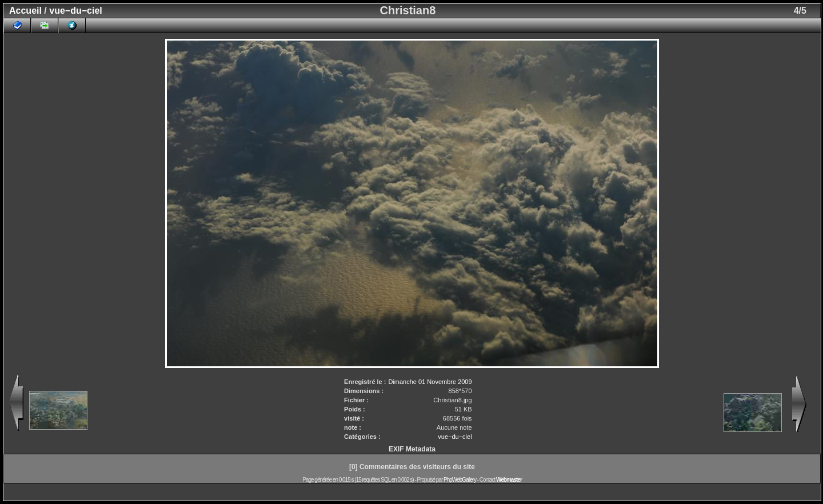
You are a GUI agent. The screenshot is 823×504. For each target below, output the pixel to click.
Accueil (25, 11)
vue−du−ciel (76, 11)
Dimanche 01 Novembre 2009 (430, 382)
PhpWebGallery (460, 480)
